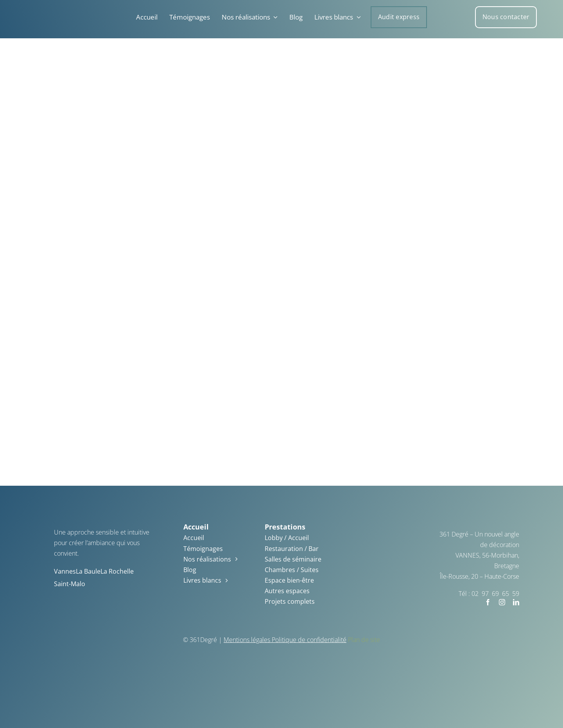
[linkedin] (516, 602)
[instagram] (502, 602)
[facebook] (488, 602)
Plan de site (364, 640)
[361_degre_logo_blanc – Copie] (23, 8)
